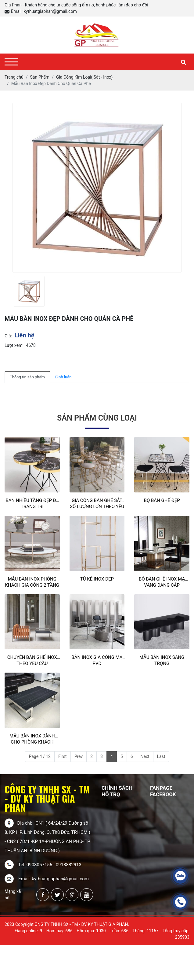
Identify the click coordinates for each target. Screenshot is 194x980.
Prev (79, 756)
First (63, 756)
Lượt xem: (14, 345)
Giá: (8, 336)
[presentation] (8, 291)
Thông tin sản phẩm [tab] (27, 377)
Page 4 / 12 (40, 756)
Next (145, 756)
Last (161, 756)
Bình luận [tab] (63, 377)
